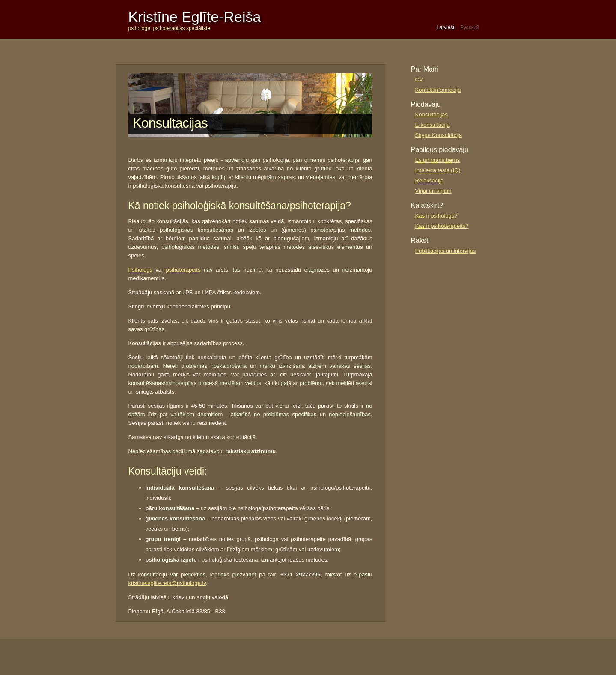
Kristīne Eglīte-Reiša (195, 17)
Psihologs (140, 270)
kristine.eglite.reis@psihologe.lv (167, 583)
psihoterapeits (183, 270)
